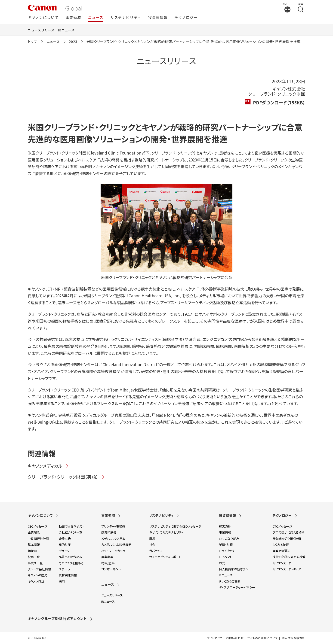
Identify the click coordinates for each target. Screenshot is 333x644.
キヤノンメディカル (48, 466)
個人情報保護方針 (293, 638)
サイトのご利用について (263, 638)
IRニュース (66, 30)
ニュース (96, 18)
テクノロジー (186, 18)
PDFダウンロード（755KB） (279, 102)
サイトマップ (215, 638)
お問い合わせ (235, 638)
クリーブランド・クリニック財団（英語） (66, 477)
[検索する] (301, 8)
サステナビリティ (126, 18)
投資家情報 (158, 18)
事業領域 (73, 18)
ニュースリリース (41, 30)
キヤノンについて (43, 18)
